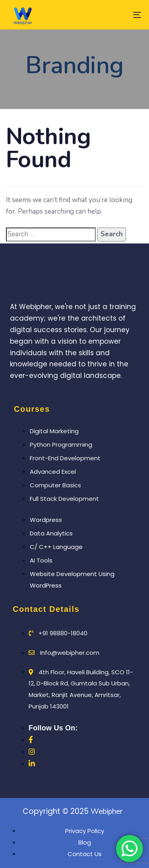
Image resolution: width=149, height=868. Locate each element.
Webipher (106, 812)
